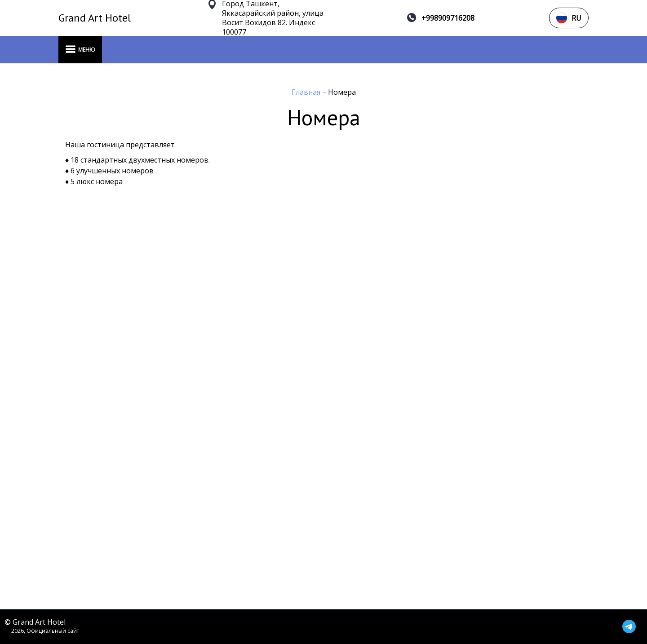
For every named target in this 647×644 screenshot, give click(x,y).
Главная (307, 92)
